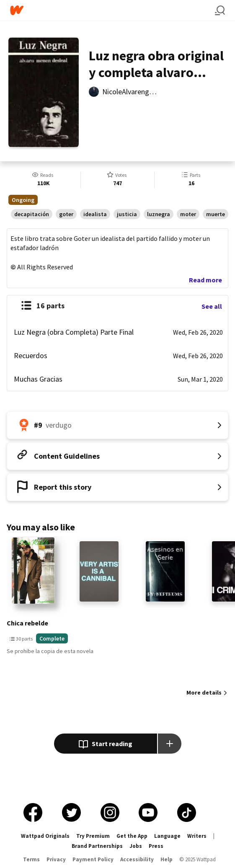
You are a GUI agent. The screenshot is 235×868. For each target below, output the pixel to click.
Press (156, 846)
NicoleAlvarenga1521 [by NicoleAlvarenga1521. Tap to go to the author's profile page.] (135, 92)
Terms (31, 859)
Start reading (105, 744)
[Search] (220, 10)
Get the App (132, 836)
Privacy (56, 859)
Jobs (136, 846)
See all (212, 306)
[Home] (112, 10)
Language (167, 836)
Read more (205, 280)
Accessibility (137, 859)
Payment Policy (93, 859)
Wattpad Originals (45, 836)
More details (204, 692)
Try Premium (93, 836)
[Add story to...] (170, 744)
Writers (197, 836)
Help (167, 859)
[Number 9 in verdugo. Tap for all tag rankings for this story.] (117, 425)
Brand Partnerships (97, 846)
